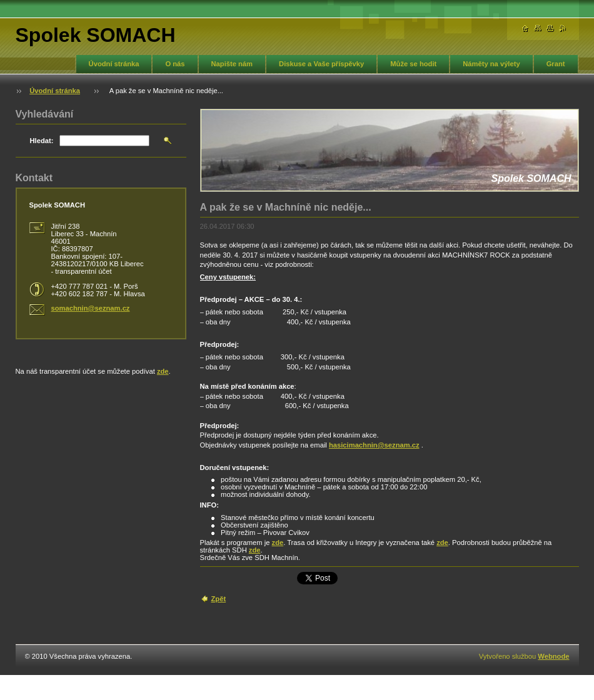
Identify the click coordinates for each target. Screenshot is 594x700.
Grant (556, 64)
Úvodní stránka (114, 64)
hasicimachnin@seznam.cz (374, 445)
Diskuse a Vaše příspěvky (321, 64)
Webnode (553, 656)
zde (278, 542)
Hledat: (42, 141)
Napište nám (232, 64)
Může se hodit (413, 64)
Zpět (219, 599)
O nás (175, 64)
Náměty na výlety (491, 64)
